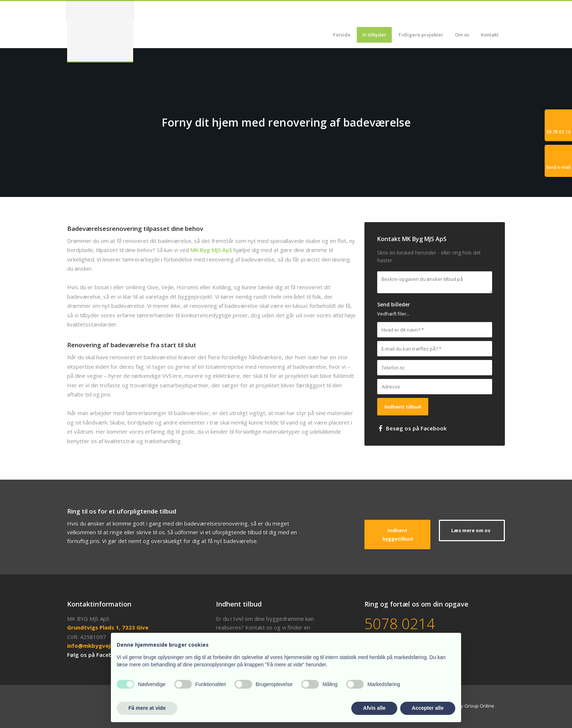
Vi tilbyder (374, 35)
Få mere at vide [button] (147, 708)
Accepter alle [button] (428, 708)
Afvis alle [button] (374, 708)
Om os (462, 35)
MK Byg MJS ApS (211, 250)
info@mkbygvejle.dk (95, 646)
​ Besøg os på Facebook (412, 428)
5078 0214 (400, 624)
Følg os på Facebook (95, 655)
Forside (342, 35)
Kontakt (490, 35)
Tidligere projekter (421, 35)
